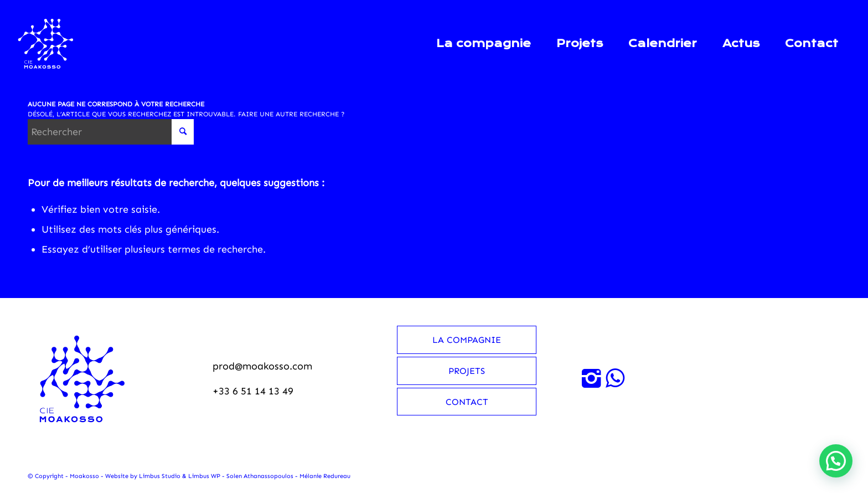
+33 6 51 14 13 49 (253, 391)
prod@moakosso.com (262, 366)
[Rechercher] (111, 132)
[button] (836, 461)
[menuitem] (484, 44)
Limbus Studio (160, 476)
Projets (467, 371)
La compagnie (467, 340)
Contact (467, 402)
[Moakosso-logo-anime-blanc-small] (46, 44)
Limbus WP (204, 476)
